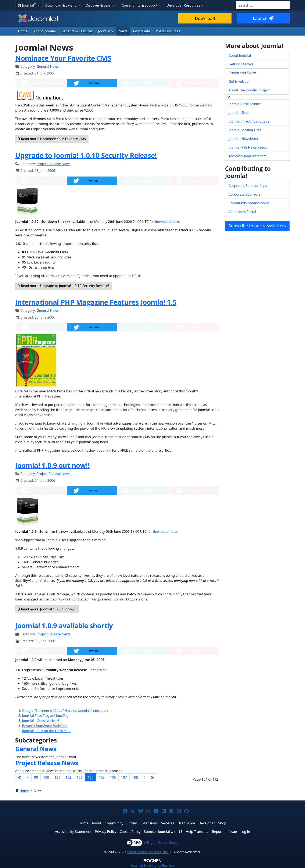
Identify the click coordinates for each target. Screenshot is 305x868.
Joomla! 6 (106, 31)
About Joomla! (45, 31)
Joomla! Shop (239, 113)
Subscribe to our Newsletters (257, 226)
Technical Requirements (247, 156)
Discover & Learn (100, 5)
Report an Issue (225, 832)
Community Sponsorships (249, 203)
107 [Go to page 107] (124, 777)
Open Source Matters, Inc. (148, 852)
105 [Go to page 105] (102, 777)
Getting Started (241, 64)
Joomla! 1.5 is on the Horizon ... (47, 731)
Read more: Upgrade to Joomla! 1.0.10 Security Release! (64, 286)
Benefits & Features (77, 31)
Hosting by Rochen (152, 865)
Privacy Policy (106, 832)
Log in (245, 832)
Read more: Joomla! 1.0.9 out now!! (47, 609)
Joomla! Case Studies (245, 104)
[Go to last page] (152, 777)
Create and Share (242, 73)
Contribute (142, 31)
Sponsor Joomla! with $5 (163, 832)
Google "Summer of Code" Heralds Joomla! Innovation (65, 711)
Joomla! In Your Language (249, 121)
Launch (263, 18)
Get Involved (239, 81)
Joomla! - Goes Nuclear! (41, 721)
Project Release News (53, 164)
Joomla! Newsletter (244, 139)
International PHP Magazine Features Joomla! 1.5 (96, 302)
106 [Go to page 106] (113, 777)
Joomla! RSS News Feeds (248, 147)
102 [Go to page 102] (68, 777)
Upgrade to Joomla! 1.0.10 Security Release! (86, 155)
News (123, 31)
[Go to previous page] (28, 777)
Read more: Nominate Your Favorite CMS (52, 139)
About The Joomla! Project (249, 90)
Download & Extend (61, 5)
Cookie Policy (130, 832)
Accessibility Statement (73, 832)
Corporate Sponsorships (248, 186)
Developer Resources (184, 5)
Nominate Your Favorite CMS (63, 58)
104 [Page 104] (91, 777)
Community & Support (140, 5)
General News (48, 66)
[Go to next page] (144, 777)
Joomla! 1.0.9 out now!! (52, 465)
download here (167, 222)
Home (23, 31)
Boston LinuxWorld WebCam (45, 726)
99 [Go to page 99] (36, 777)
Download (205, 18)
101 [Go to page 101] (57, 777)
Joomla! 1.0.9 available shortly (64, 626)
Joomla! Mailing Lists (245, 130)
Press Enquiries (168, 31)
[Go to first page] (20, 777)
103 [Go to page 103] (80, 777)
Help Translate (197, 832)
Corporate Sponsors (244, 194)
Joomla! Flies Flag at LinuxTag (45, 716)
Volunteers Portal (242, 212)
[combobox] (263, 5)
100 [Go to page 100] (46, 777)
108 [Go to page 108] (135, 777)
